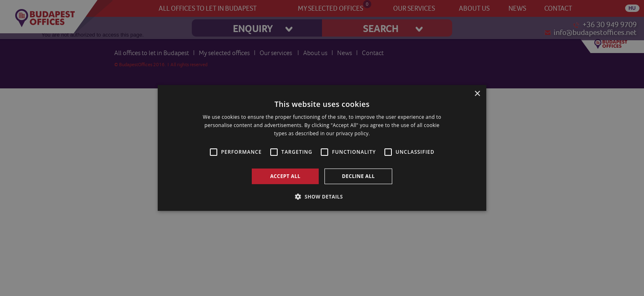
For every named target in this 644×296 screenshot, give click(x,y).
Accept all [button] (285, 176)
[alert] (322, 148)
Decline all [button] (359, 176)
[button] (322, 197)
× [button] (477, 94)
